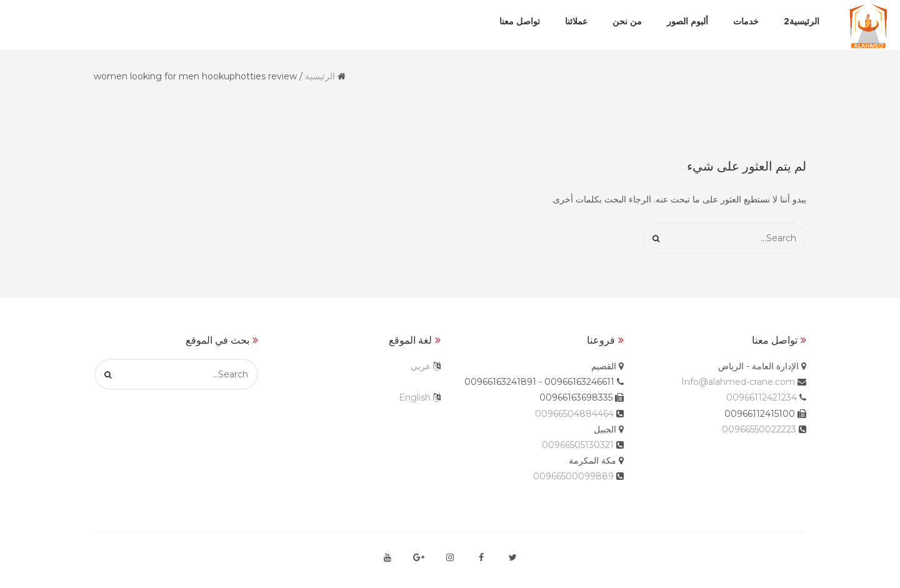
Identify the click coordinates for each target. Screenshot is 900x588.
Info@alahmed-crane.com (738, 382)
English (415, 397)
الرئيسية (320, 76)
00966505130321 (578, 445)
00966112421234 (762, 397)
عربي (421, 366)
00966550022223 (759, 429)
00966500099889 (573, 476)
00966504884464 (574, 414)
